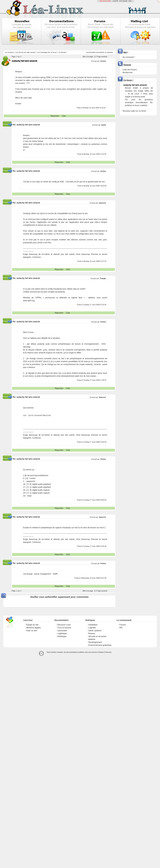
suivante (110, 52)
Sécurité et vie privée (97, 636)
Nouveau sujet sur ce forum (134, 111)
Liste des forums (130, 70)
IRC (121, 628)
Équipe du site (32, 625)
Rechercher (128, 73)
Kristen (103, 61)
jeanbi (104, 125)
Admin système (95, 631)
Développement (95, 642)
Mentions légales (33, 628)
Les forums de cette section (26, 52)
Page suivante (102, 57)
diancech (102, 203)
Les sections (9, 52)
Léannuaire (62, 631)
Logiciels (92, 628)
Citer (64, 116)
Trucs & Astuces (64, 628)
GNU (130, 1)
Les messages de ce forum (47, 52)
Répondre (55, 116)
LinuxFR (115, 1)
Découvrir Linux (64, 625)
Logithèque (62, 634)
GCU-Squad (123, 1)
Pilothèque (62, 636)
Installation (93, 625)
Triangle (103, 278)
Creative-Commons (105, 652)
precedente (100, 52)
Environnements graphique (100, 645)
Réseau (92, 634)
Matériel (92, 639)
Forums (123, 625)
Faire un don (32, 631)
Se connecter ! (129, 57)
